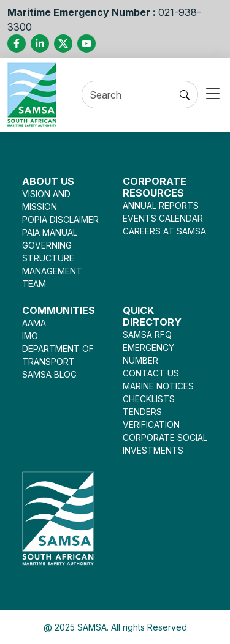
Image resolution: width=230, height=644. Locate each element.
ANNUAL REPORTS (161, 205)
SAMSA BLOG (49, 374)
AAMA (34, 323)
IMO (30, 336)
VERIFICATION (151, 425)
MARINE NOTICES (158, 386)
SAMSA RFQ (147, 335)
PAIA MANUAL (50, 232)
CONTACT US (151, 373)
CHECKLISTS (149, 399)
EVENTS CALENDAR (163, 218)
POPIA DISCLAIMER (60, 219)
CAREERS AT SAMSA (164, 231)
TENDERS (142, 412)
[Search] (127, 95)
